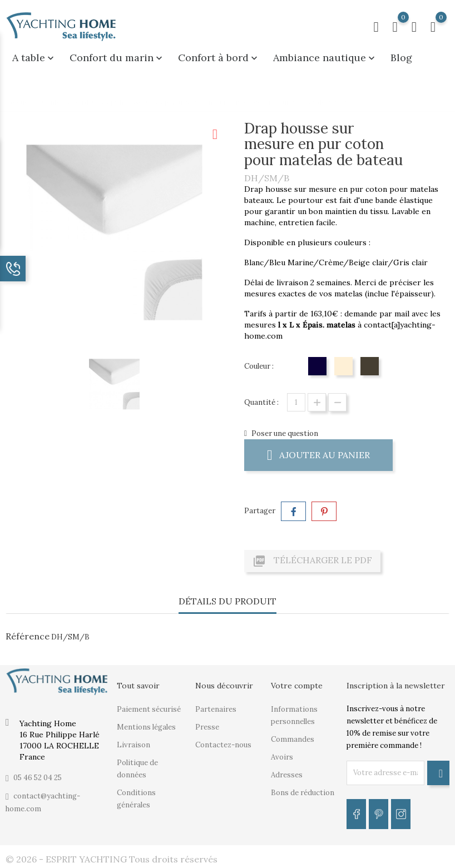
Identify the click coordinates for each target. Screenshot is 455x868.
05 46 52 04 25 (38, 778)
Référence (28, 636)
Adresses (287, 775)
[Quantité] (296, 402)
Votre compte (297, 686)
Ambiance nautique (325, 58)
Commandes (293, 739)
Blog (401, 58)
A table (34, 58)
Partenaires (216, 709)
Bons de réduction (303, 793)
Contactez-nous (223, 745)
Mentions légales (146, 727)
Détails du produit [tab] (227, 601)
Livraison (133, 745)
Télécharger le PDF (312, 561)
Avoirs (282, 757)
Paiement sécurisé (149, 709)
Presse (207, 727)
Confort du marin (117, 58)
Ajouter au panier (318, 455)
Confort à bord (219, 58)
